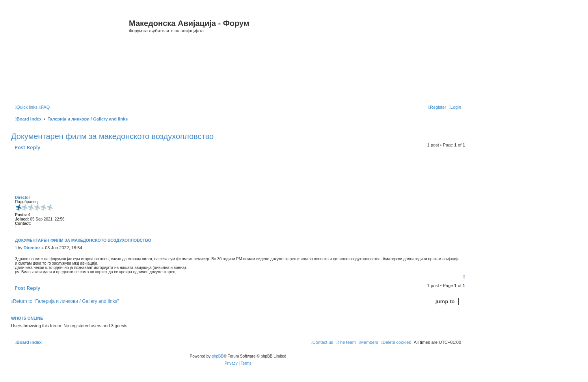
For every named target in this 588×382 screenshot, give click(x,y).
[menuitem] (45, 107)
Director (22, 197)
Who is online (27, 318)
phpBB (218, 356)
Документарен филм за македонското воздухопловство (112, 136)
